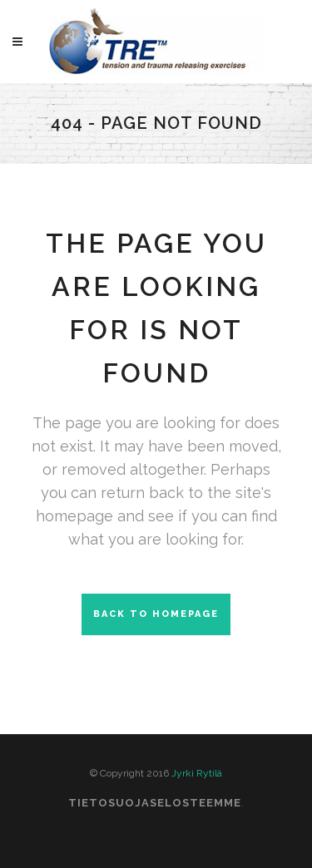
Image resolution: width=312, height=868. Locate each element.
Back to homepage (156, 614)
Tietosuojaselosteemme (155, 803)
